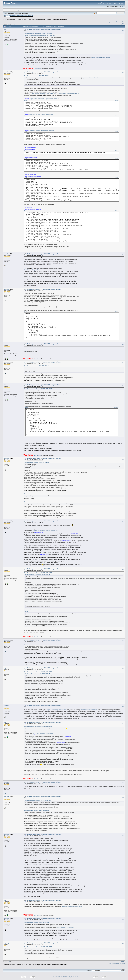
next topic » (121, 22)
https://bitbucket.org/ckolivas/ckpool (34, 270)
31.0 (23, 13)
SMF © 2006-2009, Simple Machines (70, 977)
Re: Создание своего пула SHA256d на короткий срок (44, 30)
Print (122, 24)
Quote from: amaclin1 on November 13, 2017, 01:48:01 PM (38, 34)
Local (14, 19)
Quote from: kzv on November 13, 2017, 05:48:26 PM (37, 76)
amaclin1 (7, 72)
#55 (123, 783)
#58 (123, 901)
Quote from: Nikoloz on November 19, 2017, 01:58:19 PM (38, 801)
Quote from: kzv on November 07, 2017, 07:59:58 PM (38, 674)
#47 (123, 386)
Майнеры (31, 19)
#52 (123, 669)
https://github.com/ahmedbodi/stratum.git (42, 114)
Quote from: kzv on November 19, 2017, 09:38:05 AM (37, 644)
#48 (123, 459)
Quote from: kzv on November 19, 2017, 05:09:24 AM (37, 366)
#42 (123, 73)
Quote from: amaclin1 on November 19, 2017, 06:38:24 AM (38, 573)
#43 (123, 255)
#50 (123, 570)
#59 (123, 919)
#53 (123, 706)
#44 (123, 290)
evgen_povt (7, 943)
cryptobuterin (8, 668)
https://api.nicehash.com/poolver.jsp (72, 906)
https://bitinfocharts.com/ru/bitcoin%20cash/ (46, 531)
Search (16, 16)
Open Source (37, 69)
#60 (123, 944)
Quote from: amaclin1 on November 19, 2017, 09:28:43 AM (38, 726)
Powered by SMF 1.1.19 (55, 977)
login (19, 10)
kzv (5, 30)
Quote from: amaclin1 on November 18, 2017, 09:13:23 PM (38, 389)
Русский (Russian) (22, 19)
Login (21, 16)
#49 (123, 522)
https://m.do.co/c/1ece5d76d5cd (100, 57)
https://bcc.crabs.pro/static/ (89, 710)
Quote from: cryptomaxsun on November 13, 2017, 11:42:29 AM (40, 35)
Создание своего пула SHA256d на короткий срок (51, 19)
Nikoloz (6, 706)
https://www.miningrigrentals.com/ (57, 710)
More (31, 16)
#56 (123, 797)
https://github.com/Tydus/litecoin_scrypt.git (42, 130)
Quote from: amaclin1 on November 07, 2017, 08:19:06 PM (38, 672)
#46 (123, 363)
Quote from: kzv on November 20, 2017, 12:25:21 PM (37, 922)
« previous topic (113, 22)
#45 (123, 345)
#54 (123, 723)
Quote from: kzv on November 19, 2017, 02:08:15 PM (37, 810)
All (14, 24)
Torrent (26, 13)
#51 (123, 641)
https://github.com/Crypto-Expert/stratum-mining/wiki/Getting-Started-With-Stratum (55, 94)
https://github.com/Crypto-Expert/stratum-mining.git (45, 99)
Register (26, 16)
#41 (123, 30)
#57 (123, 835)
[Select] (116, 100)
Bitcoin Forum (7, 19)
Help (12, 16)
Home (8, 16)
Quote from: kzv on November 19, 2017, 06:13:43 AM (37, 462)
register (23, 10)
